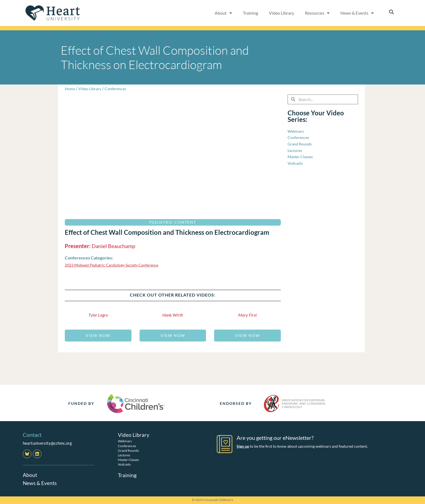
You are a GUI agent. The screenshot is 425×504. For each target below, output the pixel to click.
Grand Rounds (128, 451)
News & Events (357, 13)
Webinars (125, 441)
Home (70, 89)
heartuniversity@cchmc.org (47, 443)
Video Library (281, 13)
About (223, 13)
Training (250, 13)
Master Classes (128, 460)
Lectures (124, 455)
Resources (317, 13)
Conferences (117, 89)
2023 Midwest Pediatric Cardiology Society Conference (114, 265)
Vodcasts (124, 464)
